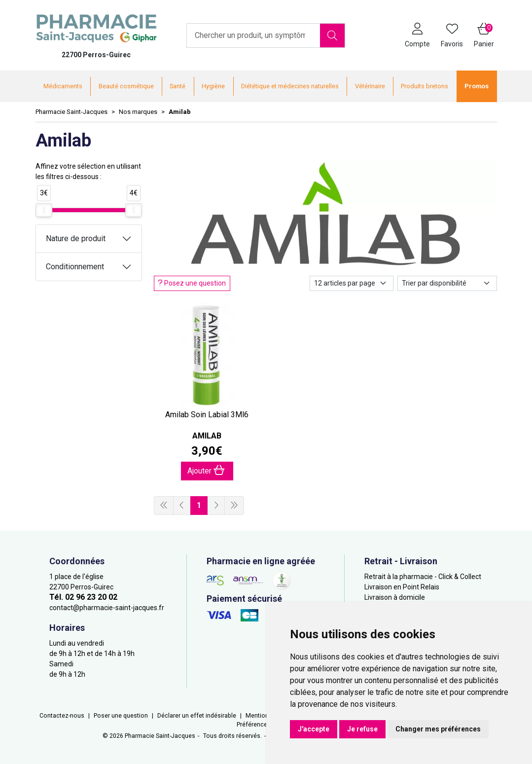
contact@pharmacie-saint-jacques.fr (107, 608)
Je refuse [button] (362, 729)
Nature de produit (76, 238)
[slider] (44, 210)
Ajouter (206, 470)
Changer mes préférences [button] (438, 729)
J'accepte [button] (314, 729)
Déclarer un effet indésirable (197, 716)
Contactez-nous (62, 716)
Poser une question (121, 716)
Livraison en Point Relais (402, 587)
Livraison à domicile (395, 597)
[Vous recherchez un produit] (254, 36)
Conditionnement (75, 267)
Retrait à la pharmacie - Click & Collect (423, 577)
